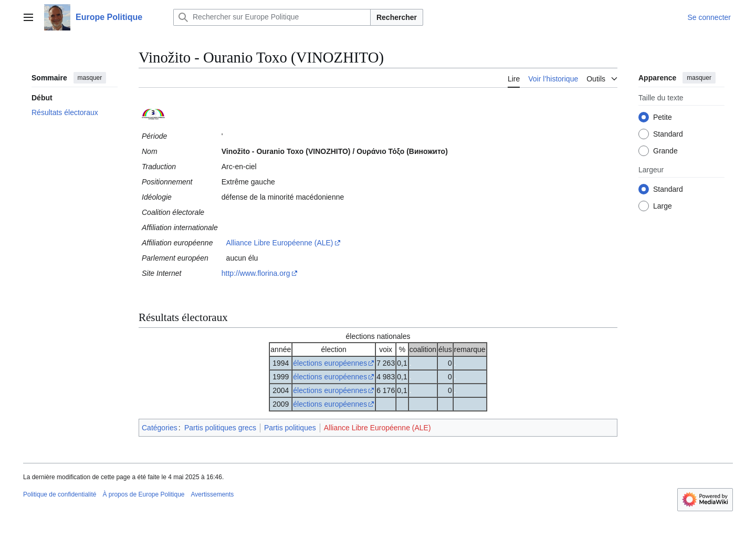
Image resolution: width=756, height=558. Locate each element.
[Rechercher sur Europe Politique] (272, 17)
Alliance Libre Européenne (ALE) (280, 243)
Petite (663, 117)
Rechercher (397, 17)
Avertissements (213, 494)
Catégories (160, 428)
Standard (668, 134)
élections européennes (330, 363)
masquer (90, 78)
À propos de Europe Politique (143, 494)
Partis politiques (290, 428)
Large (663, 206)
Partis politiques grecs (220, 428)
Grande (665, 151)
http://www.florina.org (256, 273)
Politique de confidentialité (60, 494)
